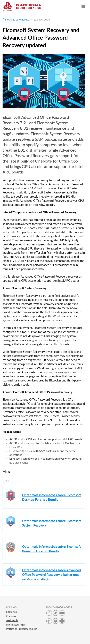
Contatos (11, 616)
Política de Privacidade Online (22, 629)
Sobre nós (11, 612)
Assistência (12, 620)
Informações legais (16, 625)
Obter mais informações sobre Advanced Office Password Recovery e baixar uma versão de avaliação (51, 575)
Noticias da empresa (16, 19)
